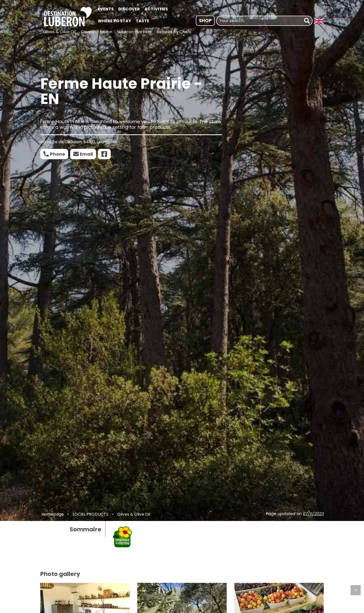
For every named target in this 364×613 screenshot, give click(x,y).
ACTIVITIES (156, 9)
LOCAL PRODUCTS (91, 514)
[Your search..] (259, 21)
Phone (58, 154)
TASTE (142, 21)
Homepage (53, 514)
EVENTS (106, 9)
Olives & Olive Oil (59, 32)
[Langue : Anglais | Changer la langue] (319, 21)
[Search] (308, 21)
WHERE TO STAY (114, 21)
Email (86, 154)
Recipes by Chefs (174, 32)
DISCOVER (129, 9)
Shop (205, 20)
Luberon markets (134, 32)
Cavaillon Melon (97, 32)
